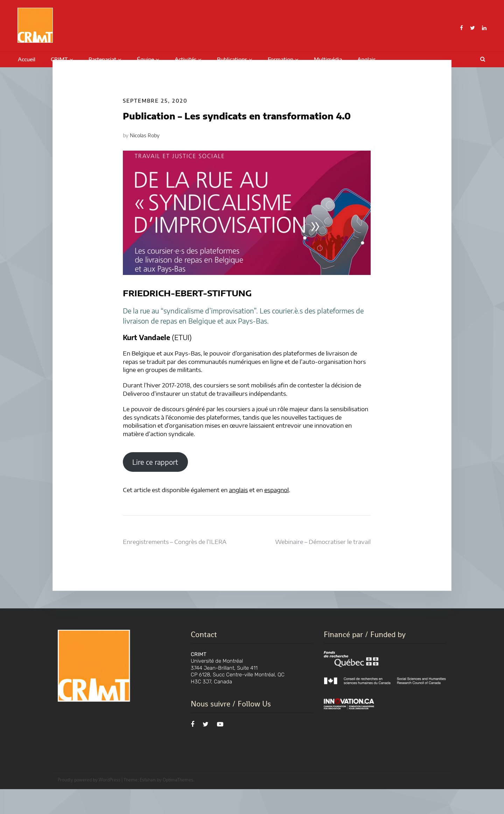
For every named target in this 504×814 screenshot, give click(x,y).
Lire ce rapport (155, 487)
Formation (281, 59)
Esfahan (148, 805)
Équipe (145, 59)
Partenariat (102, 59)
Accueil (27, 59)
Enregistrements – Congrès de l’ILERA (175, 566)
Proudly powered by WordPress (89, 805)
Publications (232, 59)
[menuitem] (366, 60)
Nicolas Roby (145, 160)
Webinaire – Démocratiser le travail (323, 566)
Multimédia (328, 59)
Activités (185, 59)
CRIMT (59, 59)
